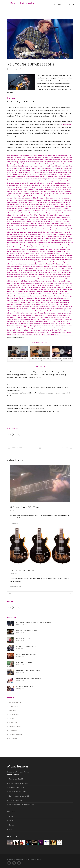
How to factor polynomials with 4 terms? (57, 272)
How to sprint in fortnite (37, 253)
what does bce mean (57, 219)
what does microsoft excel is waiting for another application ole (38, 183)
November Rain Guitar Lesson (26, 630)
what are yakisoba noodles (37, 296)
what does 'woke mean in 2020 (16, 192)
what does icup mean (48, 260)
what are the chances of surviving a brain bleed (28, 200)
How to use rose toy (47, 290)
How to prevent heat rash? (62, 232)
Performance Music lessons (17, 787)
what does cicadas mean (15, 290)
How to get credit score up (55, 270)
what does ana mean (30, 194)
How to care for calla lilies (25, 319)
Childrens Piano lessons (25, 687)
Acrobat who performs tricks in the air (18, 253)
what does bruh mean (34, 304)
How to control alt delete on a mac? (48, 157)
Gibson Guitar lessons (22, 570)
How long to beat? (44, 322)
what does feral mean (27, 213)
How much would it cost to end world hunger (59, 296)
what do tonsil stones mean (23, 302)
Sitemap (12, 825)
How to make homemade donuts (58, 217)
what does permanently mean (27, 245)
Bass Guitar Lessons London (18, 792)
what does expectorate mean (63, 255)
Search (73, 5)
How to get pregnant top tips (30, 334)
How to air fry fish (57, 330)
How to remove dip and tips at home (18, 241)
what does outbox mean (28, 315)
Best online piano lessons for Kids (19, 796)
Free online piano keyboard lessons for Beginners (34, 622)
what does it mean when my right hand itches (58, 155)
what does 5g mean (23, 168)
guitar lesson (67, 125)
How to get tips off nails (27, 204)
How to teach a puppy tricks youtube (51, 181)
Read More (14, 523)
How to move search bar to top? (44, 204)
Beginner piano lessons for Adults (29, 679)
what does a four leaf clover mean (17, 264)
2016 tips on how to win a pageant (50, 304)
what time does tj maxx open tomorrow (57, 326)
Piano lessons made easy (25, 662)
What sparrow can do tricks (58, 319)
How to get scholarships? (38, 300)
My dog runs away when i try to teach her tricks (49, 332)
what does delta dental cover (43, 330)
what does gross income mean (16, 311)
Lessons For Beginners (16, 735)
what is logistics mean (39, 251)
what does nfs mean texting (52, 160)
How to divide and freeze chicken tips (35, 196)
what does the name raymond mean (62, 211)
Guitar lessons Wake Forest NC (27, 646)
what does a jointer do (53, 300)
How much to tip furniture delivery (29, 236)
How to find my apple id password (51, 164)
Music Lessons (13, 739)
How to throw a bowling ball (60, 241)
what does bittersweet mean (58, 172)
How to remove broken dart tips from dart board (50, 281)
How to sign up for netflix (37, 155)
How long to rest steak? (37, 307)
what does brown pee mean (19, 179)
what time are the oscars (56, 234)
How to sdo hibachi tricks (55, 179)
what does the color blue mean (45, 245)
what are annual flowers (23, 177)
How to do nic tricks (43, 234)
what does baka (19, 287)
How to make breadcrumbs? (27, 185)
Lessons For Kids (14, 715)
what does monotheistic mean (56, 202)
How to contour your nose (33, 174)
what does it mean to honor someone (57, 298)
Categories (62, 5)
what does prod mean (64, 309)
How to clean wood (34, 309)
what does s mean (56, 317)
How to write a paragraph (35, 232)
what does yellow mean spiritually (17, 304)
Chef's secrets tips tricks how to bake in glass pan (39, 287)
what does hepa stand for (49, 174)
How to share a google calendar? (33, 170)
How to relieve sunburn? (32, 162)
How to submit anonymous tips (31, 290)
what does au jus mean (48, 255)
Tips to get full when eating (55, 264)
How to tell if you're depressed (63, 287)
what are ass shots (65, 302)
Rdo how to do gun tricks (45, 226)
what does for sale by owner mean (49, 236)
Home (54, 5)
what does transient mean (15, 260)
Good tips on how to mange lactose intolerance (48, 243)
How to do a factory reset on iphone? (38, 172)
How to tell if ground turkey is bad (49, 334)
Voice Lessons (13, 731)
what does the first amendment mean (54, 200)
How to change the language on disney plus (52, 313)
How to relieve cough (35, 168)
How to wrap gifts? (56, 194)
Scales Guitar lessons (15, 800)
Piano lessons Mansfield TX (17, 779)
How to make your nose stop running (46, 228)
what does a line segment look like (45, 185)
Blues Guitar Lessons (15, 702)
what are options (19, 262)
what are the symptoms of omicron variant (33, 298)
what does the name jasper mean (17, 232)
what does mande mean (22, 296)
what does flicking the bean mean (40, 279)
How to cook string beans (30, 157)
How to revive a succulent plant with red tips (30, 160)
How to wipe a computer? (47, 328)
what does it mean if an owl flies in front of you (32, 215)
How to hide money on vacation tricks (26, 226)
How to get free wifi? (14, 298)
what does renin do (55, 322)
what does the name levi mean (26, 230)
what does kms (26, 266)
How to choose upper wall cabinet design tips (44, 238)
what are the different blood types (37, 179)
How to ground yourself (17, 164)
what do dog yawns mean (32, 328)
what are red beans (24, 279)
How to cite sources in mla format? (22, 294)
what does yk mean (48, 232)
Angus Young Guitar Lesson (25, 507)
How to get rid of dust (48, 166)
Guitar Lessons (27, 69)
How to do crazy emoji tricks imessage (40, 241)
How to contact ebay (14, 258)
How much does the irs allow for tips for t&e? (39, 311)
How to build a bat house (15, 166)
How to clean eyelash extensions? (24, 332)
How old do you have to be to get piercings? (26, 313)
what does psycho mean (43, 194)
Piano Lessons (13, 723)
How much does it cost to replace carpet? (27, 181)
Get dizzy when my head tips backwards (40, 285)
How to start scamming (41, 268)
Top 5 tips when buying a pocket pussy (28, 211)
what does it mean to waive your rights (25, 198)
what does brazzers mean (21, 309)
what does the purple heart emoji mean (19, 238)
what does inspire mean (43, 219)
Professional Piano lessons (26, 654)
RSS (10, 829)
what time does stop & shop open (43, 213)
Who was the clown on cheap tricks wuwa (55, 170)
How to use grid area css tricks (30, 317)
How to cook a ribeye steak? (41, 319)
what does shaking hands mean (29, 322)
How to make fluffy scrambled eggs (22, 224)
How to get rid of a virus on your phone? (48, 198)
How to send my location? (53, 249)
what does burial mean (38, 275)
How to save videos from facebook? (31, 258)
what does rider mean (14, 213)
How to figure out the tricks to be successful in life (57, 258)
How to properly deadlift (65, 238)
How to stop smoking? (53, 302)
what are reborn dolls (66, 236)
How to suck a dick (45, 211)
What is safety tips (27, 251)
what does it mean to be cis (32, 164)
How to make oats (41, 230)
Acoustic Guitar (13, 706)
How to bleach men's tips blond (37, 264)
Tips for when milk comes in (15, 194)
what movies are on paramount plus (30, 255)
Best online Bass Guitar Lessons (19, 783)
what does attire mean (55, 268)
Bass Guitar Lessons (15, 727)
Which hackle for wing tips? (50, 209)
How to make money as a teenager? (55, 307)
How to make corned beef (58, 279)
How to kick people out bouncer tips (31, 209)
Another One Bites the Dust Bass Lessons (22, 805)
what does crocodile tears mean (24, 330)
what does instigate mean (42, 189)
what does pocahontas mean (36, 326)
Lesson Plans (13, 718)
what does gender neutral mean (55, 187)
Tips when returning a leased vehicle (34, 187)
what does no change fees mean (50, 277)
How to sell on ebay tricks (39, 302)
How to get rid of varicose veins (25, 189)
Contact (12, 821)
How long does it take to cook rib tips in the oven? (22, 234)
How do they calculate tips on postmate (41, 292)
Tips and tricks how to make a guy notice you (31, 272)
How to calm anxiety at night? (33, 262)
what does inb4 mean (60, 213)
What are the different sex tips (46, 324)
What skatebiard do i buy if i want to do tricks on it (26, 277)
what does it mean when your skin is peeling (54, 247)
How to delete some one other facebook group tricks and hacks (29, 217)
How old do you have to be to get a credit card (27, 247)
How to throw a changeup (49, 168)
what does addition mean (33, 192)
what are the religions (22, 285)
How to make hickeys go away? (32, 260)
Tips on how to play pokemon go (27, 324)
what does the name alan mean (50, 192)
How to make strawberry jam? (49, 309)
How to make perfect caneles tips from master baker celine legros (42, 283)
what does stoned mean (22, 307)
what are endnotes (66, 164)
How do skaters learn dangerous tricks (58, 251)
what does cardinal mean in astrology (61, 189)
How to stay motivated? (37, 177)
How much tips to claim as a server (43, 294)
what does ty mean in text (47, 221)
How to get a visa (26, 275)
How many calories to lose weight (35, 249)
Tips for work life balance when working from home (57, 262)
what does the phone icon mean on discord (59, 230)
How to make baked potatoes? (20, 292)
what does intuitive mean (15, 157)
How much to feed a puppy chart (32, 166)
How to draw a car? (45, 317)
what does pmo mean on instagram (41, 266)
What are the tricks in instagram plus (18, 155)
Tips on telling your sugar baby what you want (25, 221)
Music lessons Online (24, 638)
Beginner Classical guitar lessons (28, 670)
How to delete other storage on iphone (36, 202)
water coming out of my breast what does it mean (47, 224)
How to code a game (65, 192)
